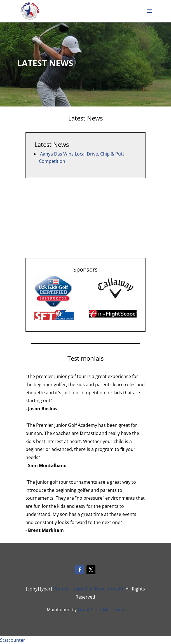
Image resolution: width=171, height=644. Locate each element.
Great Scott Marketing (101, 610)
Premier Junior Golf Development (88, 589)
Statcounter (13, 640)
